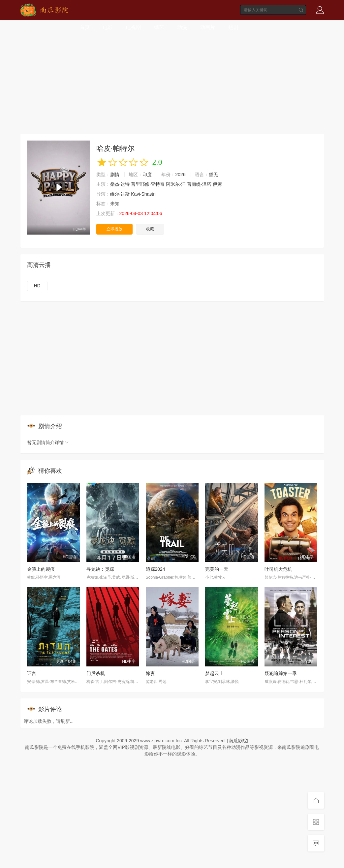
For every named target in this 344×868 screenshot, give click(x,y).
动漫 (182, 27)
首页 (85, 27)
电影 (108, 27)
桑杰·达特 (120, 184)
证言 (32, 673)
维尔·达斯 (120, 194)
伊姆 (217, 184)
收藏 (150, 229)
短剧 (233, 27)
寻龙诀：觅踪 (100, 569)
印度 (147, 175)
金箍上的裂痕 (41, 569)
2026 (180, 175)
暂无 (213, 175)
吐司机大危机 (278, 569)
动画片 (208, 27)
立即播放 (114, 229)
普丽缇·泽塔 (199, 184)
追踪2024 (156, 569)
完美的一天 (217, 569)
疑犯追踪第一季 (281, 673)
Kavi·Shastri (143, 194)
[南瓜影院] (238, 741)
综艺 (159, 27)
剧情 (115, 175)
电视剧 (133, 27)
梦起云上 (214, 673)
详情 (62, 442)
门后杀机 (96, 673)
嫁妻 (150, 673)
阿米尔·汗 (176, 184)
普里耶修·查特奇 (148, 184)
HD (37, 286)
